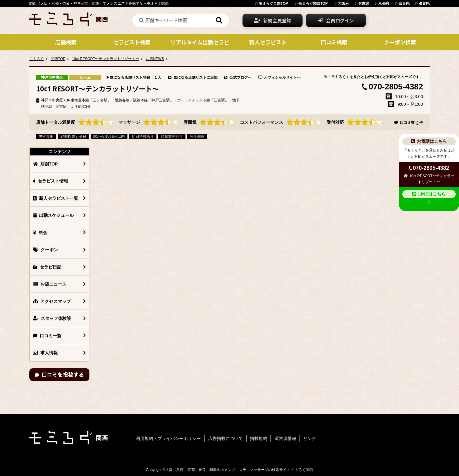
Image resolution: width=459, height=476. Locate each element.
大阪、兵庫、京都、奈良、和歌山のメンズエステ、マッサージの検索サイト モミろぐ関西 (239, 470)
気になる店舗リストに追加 (193, 77)
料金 (40, 233)
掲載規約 (259, 438)
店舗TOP (45, 164)
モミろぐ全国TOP (273, 3)
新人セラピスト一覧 (56, 198)
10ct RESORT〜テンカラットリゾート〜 (106, 59)
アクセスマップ (52, 301)
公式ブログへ (238, 77)
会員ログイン (336, 20)
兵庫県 (364, 3)
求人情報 (45, 353)
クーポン (46, 250)
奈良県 (404, 3)
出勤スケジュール (53, 215)
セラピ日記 (47, 267)
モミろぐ (37, 59)
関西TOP (58, 59)
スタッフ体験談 (52, 318)
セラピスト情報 (51, 181)
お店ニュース (50, 284)
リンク (310, 438)
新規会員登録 (273, 20)
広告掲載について (225, 438)
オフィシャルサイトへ (280, 77)
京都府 (384, 3)
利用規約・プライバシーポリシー (168, 438)
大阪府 (343, 3)
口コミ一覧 (47, 336)
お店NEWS (155, 59)
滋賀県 (424, 3)
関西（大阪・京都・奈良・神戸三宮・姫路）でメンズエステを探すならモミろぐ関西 (99, 3)
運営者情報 (285, 438)
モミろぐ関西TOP (313, 3)
